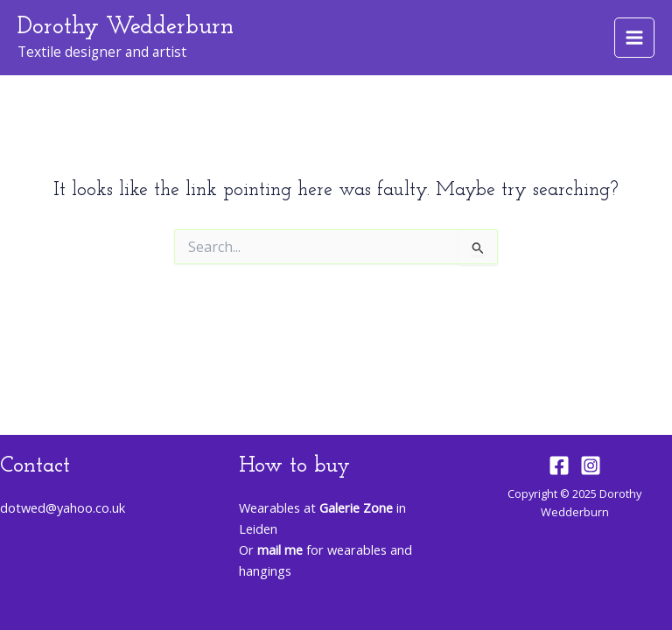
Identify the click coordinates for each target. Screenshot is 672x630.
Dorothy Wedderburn (126, 27)
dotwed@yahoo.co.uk (63, 507)
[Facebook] (559, 465)
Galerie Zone (356, 507)
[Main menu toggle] (634, 38)
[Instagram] (591, 465)
